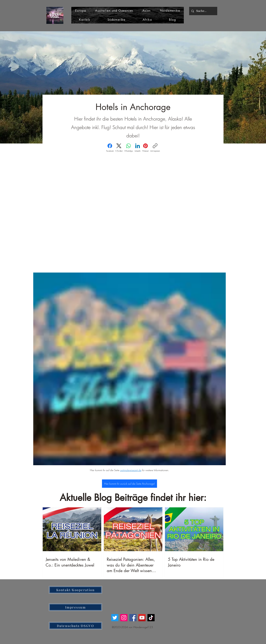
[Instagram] (124, 618)
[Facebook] (110, 148)
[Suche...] (203, 11)
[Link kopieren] (155, 148)
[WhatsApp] (129, 148)
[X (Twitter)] (119, 148)
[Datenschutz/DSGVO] (75, 626)
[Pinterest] (145, 148)
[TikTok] (151, 618)
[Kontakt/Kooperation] (75, 590)
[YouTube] (142, 618)
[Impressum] (75, 607)
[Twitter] (115, 618)
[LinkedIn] (138, 148)
